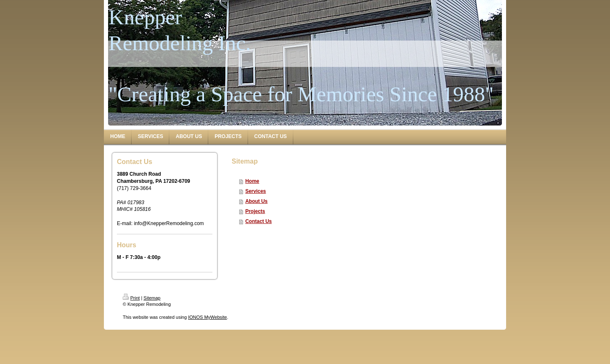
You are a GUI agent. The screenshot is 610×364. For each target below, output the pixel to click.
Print (131, 298)
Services (255, 191)
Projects (255, 211)
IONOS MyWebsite (208, 317)
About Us (256, 201)
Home (252, 181)
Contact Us (258, 221)
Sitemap (152, 298)
